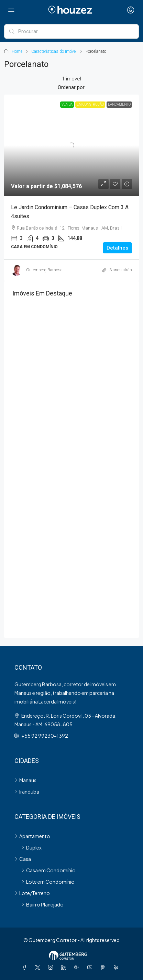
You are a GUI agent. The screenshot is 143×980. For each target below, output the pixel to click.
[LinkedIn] (65, 967)
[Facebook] (26, 967)
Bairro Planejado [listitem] (42, 904)
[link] (71, 145)
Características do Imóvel (54, 51)
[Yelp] (117, 967)
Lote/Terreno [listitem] (32, 893)
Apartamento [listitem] (32, 836)
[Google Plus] (78, 967)
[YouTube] (91, 967)
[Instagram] (52, 967)
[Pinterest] (104, 967)
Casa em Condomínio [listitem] (48, 870)
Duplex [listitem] (31, 847)
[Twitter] (39, 967)
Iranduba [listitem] (27, 792)
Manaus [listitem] (25, 780)
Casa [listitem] (23, 859)
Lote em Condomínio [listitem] (48, 882)
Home (17, 51)
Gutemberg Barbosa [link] (44, 270)
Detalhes (117, 248)
